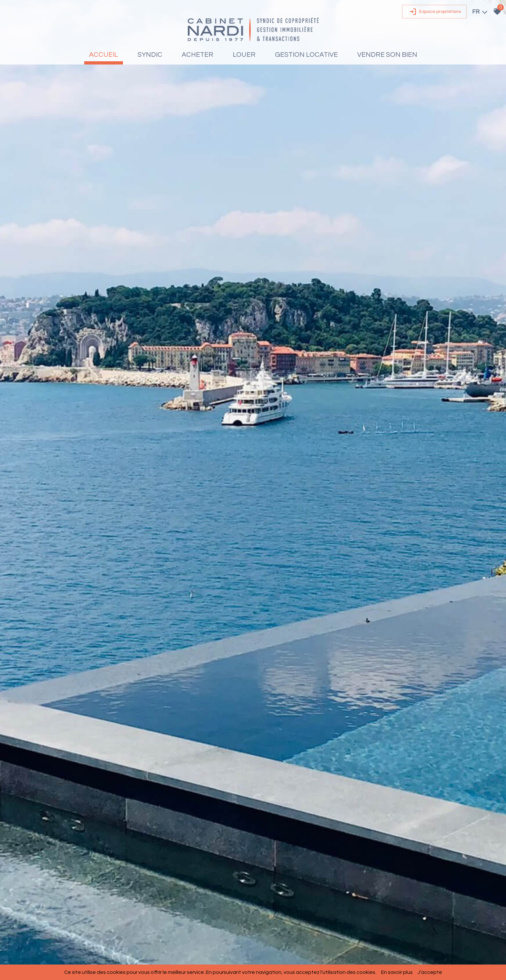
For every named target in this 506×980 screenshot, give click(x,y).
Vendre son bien (387, 55)
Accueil (104, 55)
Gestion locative (306, 55)
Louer (244, 55)
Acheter (197, 55)
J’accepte (430, 972)
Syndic (150, 55)
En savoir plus (397, 972)
